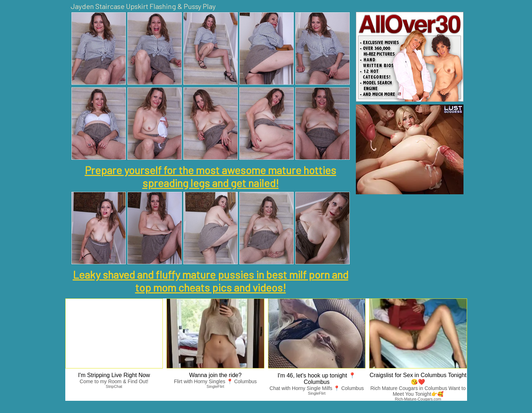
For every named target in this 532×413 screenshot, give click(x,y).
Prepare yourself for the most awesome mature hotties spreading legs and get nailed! (210, 176)
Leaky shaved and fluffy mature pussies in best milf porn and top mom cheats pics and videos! (211, 281)
